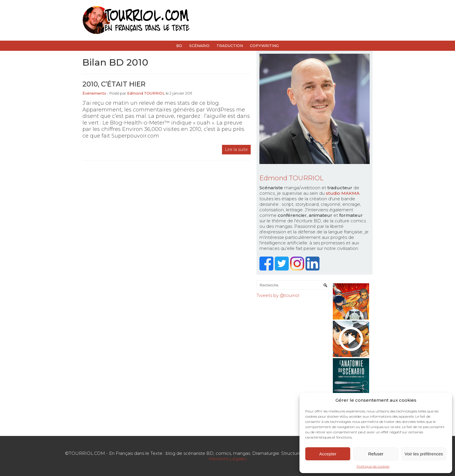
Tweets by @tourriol (278, 295)
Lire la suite (236, 149)
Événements (94, 93)
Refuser (376, 454)
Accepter (328, 454)
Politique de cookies (373, 466)
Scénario (199, 46)
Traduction (230, 46)
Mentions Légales (228, 459)
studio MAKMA (343, 193)
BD (179, 46)
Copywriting (264, 46)
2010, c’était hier (114, 84)
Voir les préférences (424, 454)
